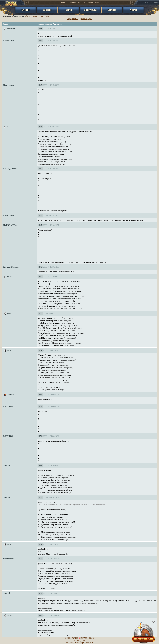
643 (41, 85)
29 (70, 19)
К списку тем (79, 640)
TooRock (7, 466)
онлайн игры (79, 643)
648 (41, 267)
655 (41, 466)
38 (91, 19)
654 (41, 436)
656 (41, 497)
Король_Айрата (10, 169)
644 (41, 127)
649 (41, 277)
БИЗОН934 (8, 407)
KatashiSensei (9, 41)
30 (73, 19)
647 (41, 225)
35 (84, 19)
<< (65, 19)
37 (89, 19)
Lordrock (10, 395)
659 (41, 593)
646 (41, 215)
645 (41, 169)
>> (95, 19)
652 (41, 395)
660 (41, 615)
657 (41, 544)
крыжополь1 (9, 559)
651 (41, 350)
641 (41, 29)
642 (41, 41)
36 (86, 19)
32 (77, 19)
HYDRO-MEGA (10, 225)
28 (68, 19)
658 (41, 559)
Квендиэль (11, 29)
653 (41, 407)
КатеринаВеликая (11, 267)
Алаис (9, 277)
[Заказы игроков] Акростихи (37, 16)
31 (75, 19)
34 (82, 19)
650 (41, 313)
